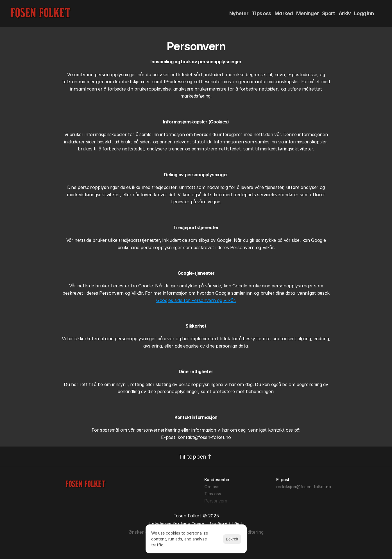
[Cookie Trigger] (216, 501)
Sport (328, 13)
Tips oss (261, 13)
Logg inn (364, 13)
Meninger (307, 13)
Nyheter (239, 13)
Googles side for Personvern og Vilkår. (196, 300)
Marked (284, 13)
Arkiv (345, 13)
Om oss (212, 487)
